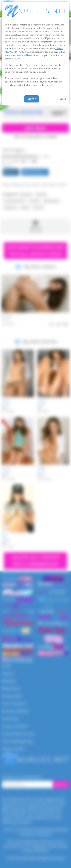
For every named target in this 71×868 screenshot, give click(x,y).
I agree (32, 99)
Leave (63, 99)
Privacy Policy (16, 85)
